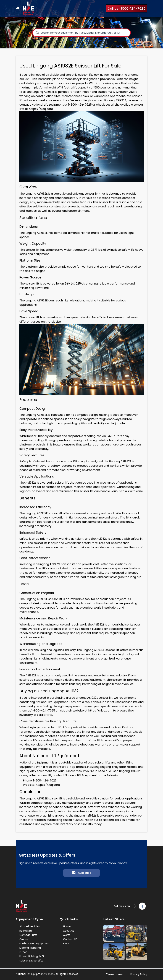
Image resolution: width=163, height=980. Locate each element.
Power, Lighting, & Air (32, 956)
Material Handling (30, 948)
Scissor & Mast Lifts (31, 961)
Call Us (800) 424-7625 (126, 8)
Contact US (70, 939)
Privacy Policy (139, 974)
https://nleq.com (41, 109)
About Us (69, 931)
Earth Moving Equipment (35, 943)
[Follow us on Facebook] (142, 906)
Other (23, 952)
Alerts (67, 935)
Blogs (66, 943)
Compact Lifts (28, 935)
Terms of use (114, 974)
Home (67, 926)
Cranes (24, 939)
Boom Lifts (26, 931)
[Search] (38, 33)
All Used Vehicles (30, 926)
